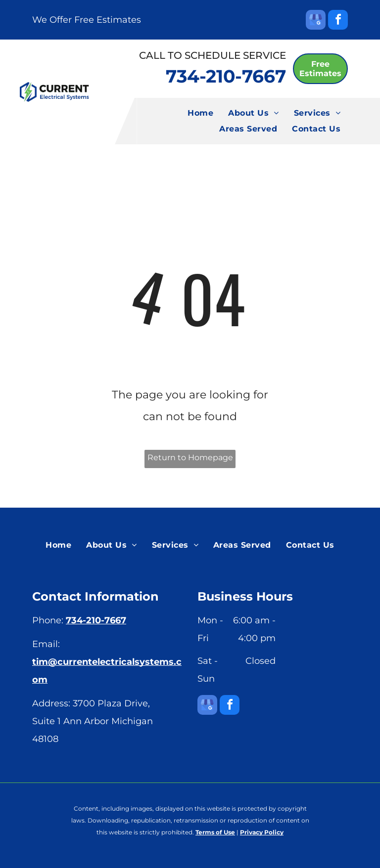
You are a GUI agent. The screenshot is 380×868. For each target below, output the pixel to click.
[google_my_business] (316, 21)
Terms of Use (215, 832)
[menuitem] (200, 113)
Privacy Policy (262, 832)
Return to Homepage (190, 457)
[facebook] (338, 21)
